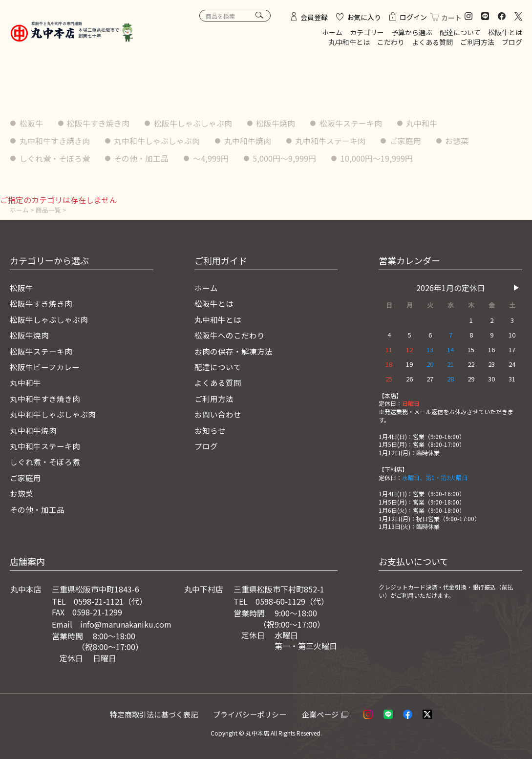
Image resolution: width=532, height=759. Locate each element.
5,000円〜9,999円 (285, 158)
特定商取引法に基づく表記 (157, 714)
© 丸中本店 (254, 732)
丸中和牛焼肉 (248, 141)
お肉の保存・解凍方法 (234, 351)
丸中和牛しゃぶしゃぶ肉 (157, 141)
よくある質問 (432, 42)
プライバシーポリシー (254, 714)
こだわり (391, 42)
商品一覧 (48, 209)
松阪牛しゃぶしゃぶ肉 (193, 123)
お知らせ (210, 430)
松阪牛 (31, 123)
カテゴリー (367, 32)
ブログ (512, 42)
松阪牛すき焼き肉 (99, 123)
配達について (460, 32)
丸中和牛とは (349, 42)
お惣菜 (458, 141)
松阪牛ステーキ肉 (352, 123)
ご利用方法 (477, 42)
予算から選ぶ (412, 32)
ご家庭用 (406, 141)
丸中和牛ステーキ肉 (331, 141)
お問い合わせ (218, 414)
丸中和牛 (423, 123)
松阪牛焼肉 (277, 123)
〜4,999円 (211, 158)
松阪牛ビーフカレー (45, 366)
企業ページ (323, 714)
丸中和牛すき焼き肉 (55, 141)
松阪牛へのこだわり (230, 335)
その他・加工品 (142, 158)
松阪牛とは (505, 32)
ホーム (332, 32)
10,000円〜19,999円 (378, 158)
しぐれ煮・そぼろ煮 (55, 158)
